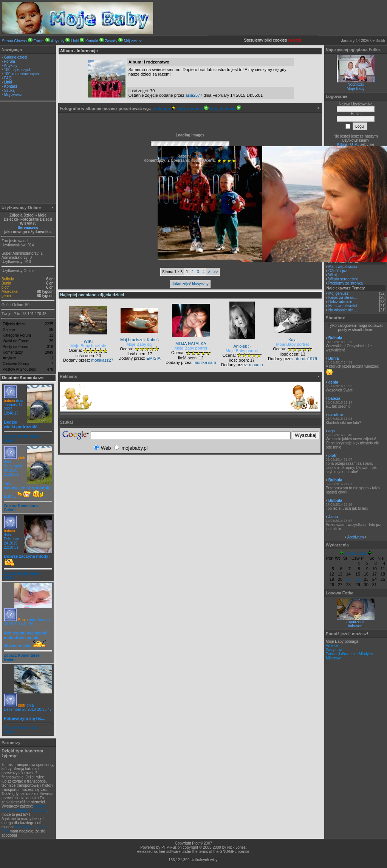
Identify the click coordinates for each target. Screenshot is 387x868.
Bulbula (8, 279)
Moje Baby (355, 89)
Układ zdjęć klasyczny (190, 284)
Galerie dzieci (16, 57)
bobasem (355, 626)
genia (6, 296)
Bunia (6, 283)
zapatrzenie (356, 622)
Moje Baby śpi (139, 344)
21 (348, 579)
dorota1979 (307, 359)
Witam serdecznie (343, 279)
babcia (9, 401)
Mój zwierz (133, 41)
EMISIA (153, 358)
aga (332, 431)
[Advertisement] (28, 153)
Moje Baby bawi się (88, 346)
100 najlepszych (18, 70)
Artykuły (58, 41)
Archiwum (356, 537)
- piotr (197, 156)
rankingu (165, 108)
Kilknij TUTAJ (348, 145)
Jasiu (333, 517)
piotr (5, 287)
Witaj (333, 275)
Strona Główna (14, 41)
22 (358, 579)
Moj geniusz (338, 293)
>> (216, 272)
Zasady (111, 41)
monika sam (205, 362)
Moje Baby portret (191, 348)
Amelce (332, 646)
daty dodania (193, 108)
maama (256, 365)
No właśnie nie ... (343, 310)
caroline (336, 415)
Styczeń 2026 (356, 553)
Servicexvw (28, 228)
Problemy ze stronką (346, 283)
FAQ (8, 78)
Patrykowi (334, 650)
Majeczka (9, 292)
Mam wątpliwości (343, 267)
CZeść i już (338, 271)
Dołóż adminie (340, 302)
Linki (75, 41)
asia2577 (194, 95)
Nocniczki (356, 84)
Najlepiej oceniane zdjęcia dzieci (92, 295)
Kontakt (92, 41)
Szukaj (10, 91)
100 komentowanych (22, 74)
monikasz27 (102, 360)
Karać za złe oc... (343, 298)
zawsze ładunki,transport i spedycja (24, 808)
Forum (39, 41)
